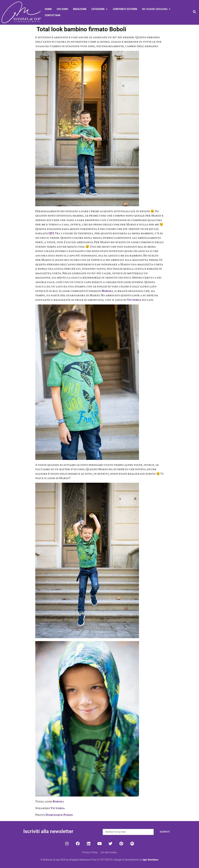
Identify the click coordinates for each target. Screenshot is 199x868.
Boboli (107, 291)
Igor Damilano (151, 860)
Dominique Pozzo (59, 815)
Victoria (134, 300)
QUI (51, 233)
